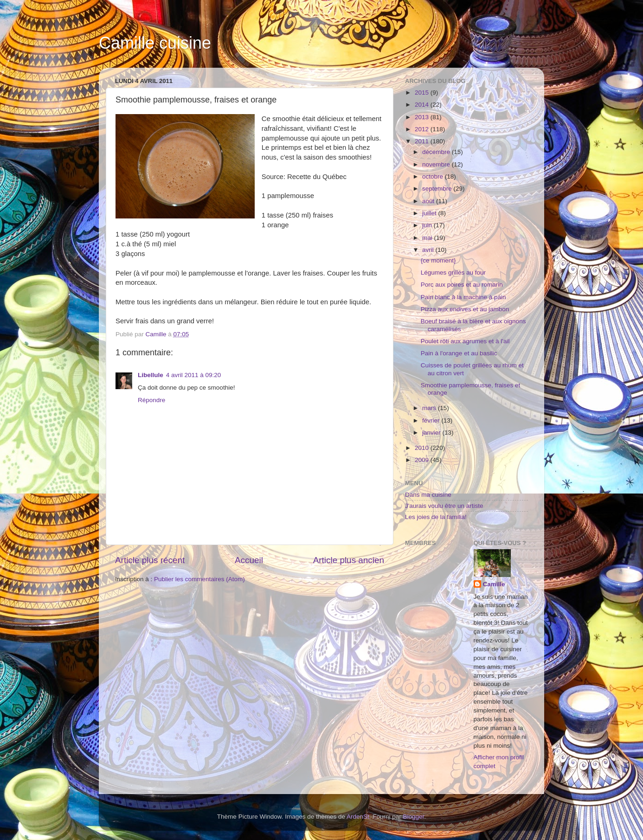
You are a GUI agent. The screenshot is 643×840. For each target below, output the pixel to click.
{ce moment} (438, 260)
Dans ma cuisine (428, 495)
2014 (423, 105)
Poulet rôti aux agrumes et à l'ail (465, 341)
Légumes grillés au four (453, 273)
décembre (437, 152)
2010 (423, 448)
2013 (423, 117)
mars (430, 408)
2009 (423, 460)
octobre (434, 176)
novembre (437, 164)
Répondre (151, 400)
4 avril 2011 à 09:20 (194, 375)
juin (428, 225)
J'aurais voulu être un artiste (444, 506)
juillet (430, 213)
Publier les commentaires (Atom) (199, 579)
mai (428, 238)
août (429, 201)
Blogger (414, 817)
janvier (432, 433)
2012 (423, 129)
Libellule (151, 375)
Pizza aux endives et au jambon (465, 309)
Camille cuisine (155, 43)
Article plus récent (150, 560)
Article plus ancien (349, 560)
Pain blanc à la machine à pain (463, 297)
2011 (423, 141)
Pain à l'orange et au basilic (459, 353)
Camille (494, 584)
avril (429, 250)
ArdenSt (358, 817)
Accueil (249, 560)
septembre (438, 189)
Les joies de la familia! (436, 517)
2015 (423, 93)
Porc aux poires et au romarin (462, 285)
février (432, 420)
